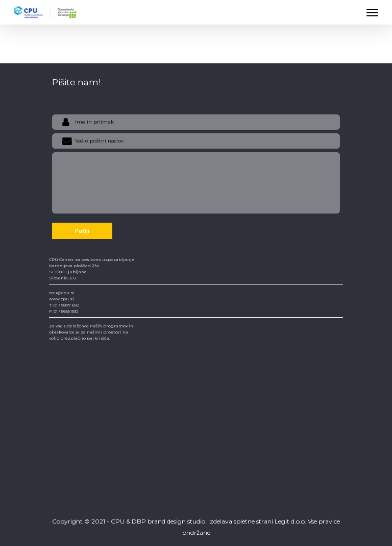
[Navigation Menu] (372, 12)
